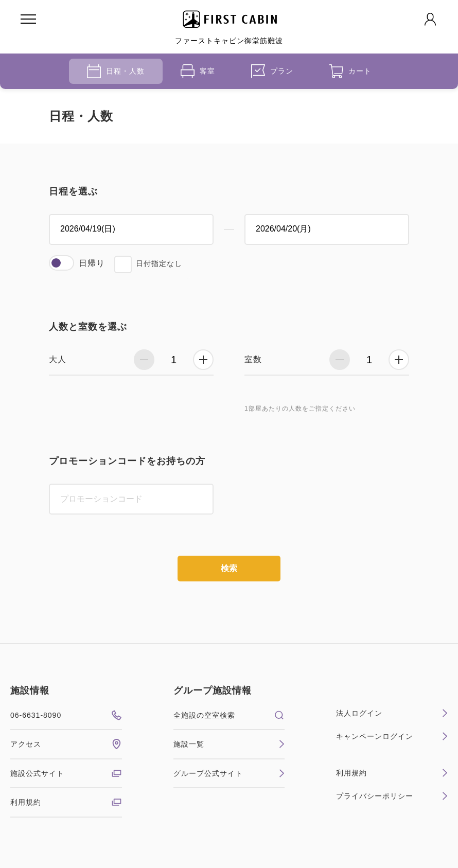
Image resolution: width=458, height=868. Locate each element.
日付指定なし (159, 263)
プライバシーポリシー (392, 796)
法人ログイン (392, 713)
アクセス (66, 744)
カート (350, 71)
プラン (272, 71)
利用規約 (66, 802)
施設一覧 (229, 744)
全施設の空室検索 (229, 715)
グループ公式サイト (229, 773)
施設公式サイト (66, 773)
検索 (229, 568)
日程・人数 (116, 71)
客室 (198, 71)
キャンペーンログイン (392, 736)
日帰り (92, 263)
